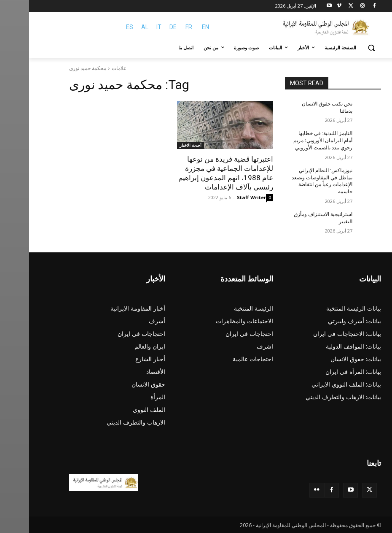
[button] (342, 48)
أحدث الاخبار (161, 145)
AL (116, 27)
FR (160, 27)
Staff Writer (222, 197)
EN (176, 27)
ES (101, 27)
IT (130, 27)
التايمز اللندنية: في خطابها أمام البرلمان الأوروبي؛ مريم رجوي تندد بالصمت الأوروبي (294, 141)
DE (144, 27)
